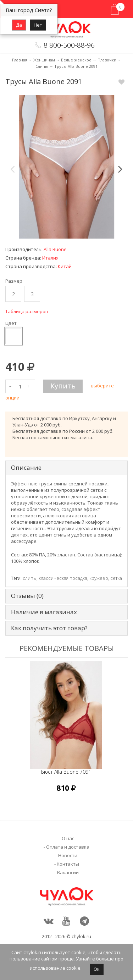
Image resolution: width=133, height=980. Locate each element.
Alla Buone (55, 249)
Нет (38, 25)
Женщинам (44, 60)
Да (19, 25)
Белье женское (76, 60)
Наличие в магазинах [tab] (44, 612)
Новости (68, 855)
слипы (30, 578)
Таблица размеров (27, 311)
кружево (99, 578)
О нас (68, 838)
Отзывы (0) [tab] (27, 596)
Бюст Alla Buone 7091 (66, 772)
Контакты (68, 864)
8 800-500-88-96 (69, 45)
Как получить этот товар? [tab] (49, 628)
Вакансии (68, 872)
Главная (20, 60)
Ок (97, 969)
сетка (116, 578)
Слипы (42, 66)
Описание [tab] (26, 468)
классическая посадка (63, 578)
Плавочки (107, 60)
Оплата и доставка (68, 847)
